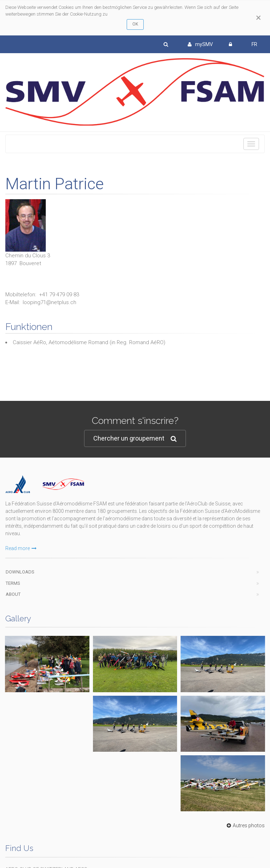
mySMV (200, 44)
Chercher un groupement (135, 439)
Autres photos (245, 825)
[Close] (258, 18)
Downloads (20, 572)
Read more (21, 548)
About (13, 594)
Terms (13, 583)
